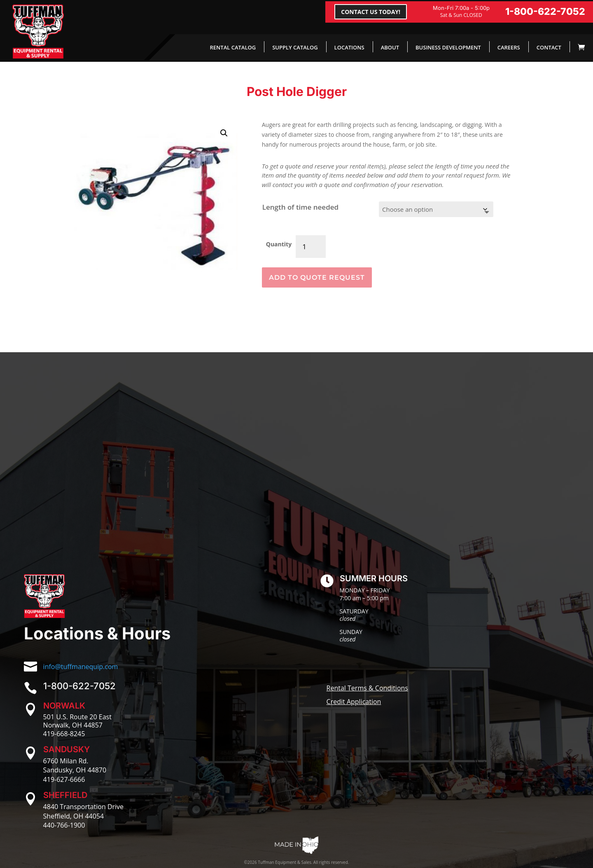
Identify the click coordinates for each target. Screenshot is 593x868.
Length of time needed (300, 207)
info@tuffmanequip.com (81, 667)
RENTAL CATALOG (233, 47)
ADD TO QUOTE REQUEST (317, 277)
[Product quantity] (311, 247)
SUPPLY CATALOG (295, 47)
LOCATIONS (349, 47)
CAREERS (509, 47)
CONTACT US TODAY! (371, 12)
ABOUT (390, 47)
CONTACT (549, 47)
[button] (224, 133)
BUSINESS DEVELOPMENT (448, 47)
